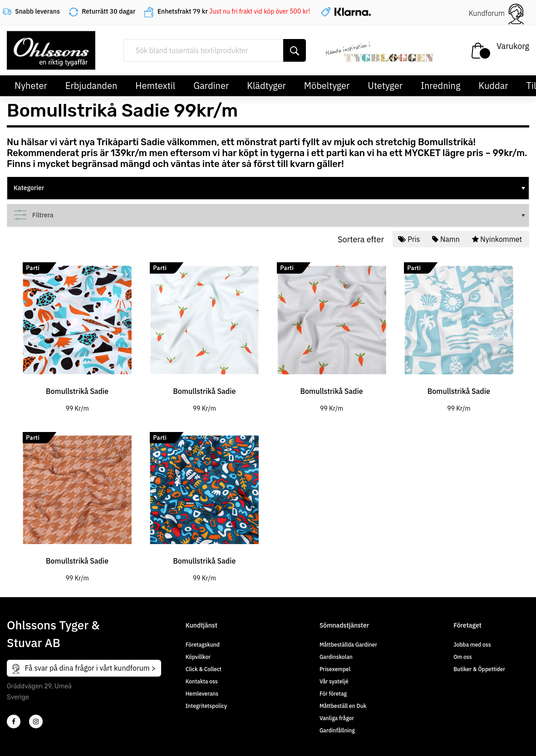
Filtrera (270, 215)
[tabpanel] (77, 332)
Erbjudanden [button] (91, 86)
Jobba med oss (472, 645)
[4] (36, 722)
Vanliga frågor (337, 718)
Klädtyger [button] (266, 86)
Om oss (462, 657)
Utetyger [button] (385, 86)
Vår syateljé (334, 681)
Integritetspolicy (206, 706)
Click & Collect (204, 669)
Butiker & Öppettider (479, 669)
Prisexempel (335, 669)
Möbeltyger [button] (327, 86)
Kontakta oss (202, 681)
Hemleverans (202, 694)
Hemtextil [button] (155, 86)
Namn (447, 239)
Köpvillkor (198, 657)
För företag (333, 694)
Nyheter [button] (31, 86)
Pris (410, 239)
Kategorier (270, 188)
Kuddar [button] (493, 86)
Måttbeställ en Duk (343, 706)
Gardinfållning (337, 730)
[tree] (268, 188)
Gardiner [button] (211, 86)
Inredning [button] (440, 86)
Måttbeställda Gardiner (348, 645)
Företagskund (203, 645)
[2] (14, 722)
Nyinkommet (498, 239)
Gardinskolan (336, 657)
